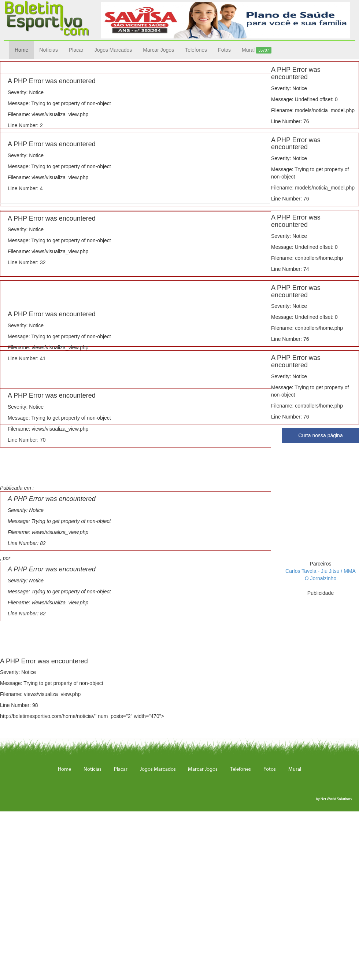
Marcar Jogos (158, 50)
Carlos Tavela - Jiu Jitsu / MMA (321, 571)
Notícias (49, 50)
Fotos (224, 50)
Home (21, 50)
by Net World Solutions (334, 799)
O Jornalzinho (321, 578)
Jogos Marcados (113, 50)
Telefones (196, 50)
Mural (257, 50)
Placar (76, 50)
